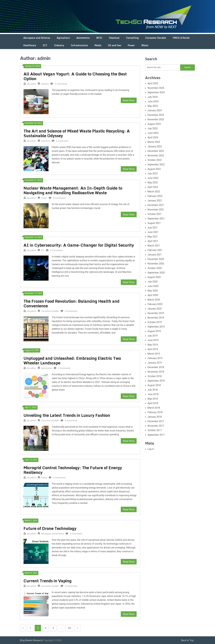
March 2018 (154, 408)
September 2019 (156, 327)
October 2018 (155, 376)
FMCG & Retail (181, 38)
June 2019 (153, 340)
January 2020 (155, 309)
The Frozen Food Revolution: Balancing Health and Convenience (71, 303)
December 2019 (156, 313)
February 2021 (155, 250)
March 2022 (154, 192)
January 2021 (155, 255)
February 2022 (155, 196)
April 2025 (153, 83)
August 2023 (154, 124)
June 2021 (153, 232)
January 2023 (155, 146)
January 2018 (155, 417)
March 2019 (154, 354)
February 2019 (155, 358)
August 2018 (154, 385)
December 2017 (156, 421)
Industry (59, 45)
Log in (151, 449)
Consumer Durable (156, 38)
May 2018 (153, 399)
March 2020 (154, 300)
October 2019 (155, 322)
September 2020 (156, 273)
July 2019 (153, 336)
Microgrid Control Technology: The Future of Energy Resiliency (73, 470)
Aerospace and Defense (37, 38)
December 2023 (156, 115)
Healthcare (30, 45)
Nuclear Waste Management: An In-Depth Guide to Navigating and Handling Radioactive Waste (73, 190)
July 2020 (153, 282)
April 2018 (153, 403)
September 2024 (156, 92)
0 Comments (61, 84)
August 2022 (154, 169)
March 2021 (154, 246)
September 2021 (156, 219)
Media (98, 45)
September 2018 (156, 381)
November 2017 (156, 426)
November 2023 (156, 119)
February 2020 (155, 304)
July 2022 (153, 174)
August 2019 (154, 331)
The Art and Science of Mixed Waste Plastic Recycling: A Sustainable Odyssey (77, 133)
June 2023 (153, 133)
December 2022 (156, 151)
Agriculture (63, 38)
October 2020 (155, 268)
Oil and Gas (115, 45)
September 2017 (156, 435)
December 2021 (156, 205)
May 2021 (153, 237)
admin (33, 84)
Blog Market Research (31, 640)
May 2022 (153, 183)
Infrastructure (79, 45)
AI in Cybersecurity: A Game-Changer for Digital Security (79, 245)
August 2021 (154, 223)
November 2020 (156, 264)
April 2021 (153, 241)
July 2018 (153, 390)
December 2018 (156, 367)
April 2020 (153, 295)
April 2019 (153, 349)
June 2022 (153, 178)
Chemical (114, 38)
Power (131, 45)
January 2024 (155, 110)
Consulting (132, 38)
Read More (129, 100)
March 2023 (154, 142)
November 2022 (156, 155)
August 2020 (154, 277)
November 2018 (156, 372)
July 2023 (153, 128)
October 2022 (155, 160)
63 (69, 628)
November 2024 (156, 88)
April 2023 (153, 137)
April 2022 (153, 187)
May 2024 (153, 106)
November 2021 (156, 210)
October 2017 (155, 430)
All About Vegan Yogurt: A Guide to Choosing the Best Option (75, 76)
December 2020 (156, 259)
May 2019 (153, 345)
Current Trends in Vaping (48, 581)
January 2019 (155, 363)
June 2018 (153, 394)
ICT (45, 45)
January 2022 (155, 201)
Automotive (83, 38)
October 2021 (155, 214)
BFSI (99, 38)
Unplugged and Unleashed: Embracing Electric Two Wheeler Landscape (72, 360)
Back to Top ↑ (188, 640)
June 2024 (153, 101)
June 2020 (153, 286)
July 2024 (153, 97)
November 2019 (156, 318)
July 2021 (153, 228)
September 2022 (156, 165)
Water (145, 45)
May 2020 (153, 291)
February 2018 (155, 412)
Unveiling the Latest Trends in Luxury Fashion (67, 415)
